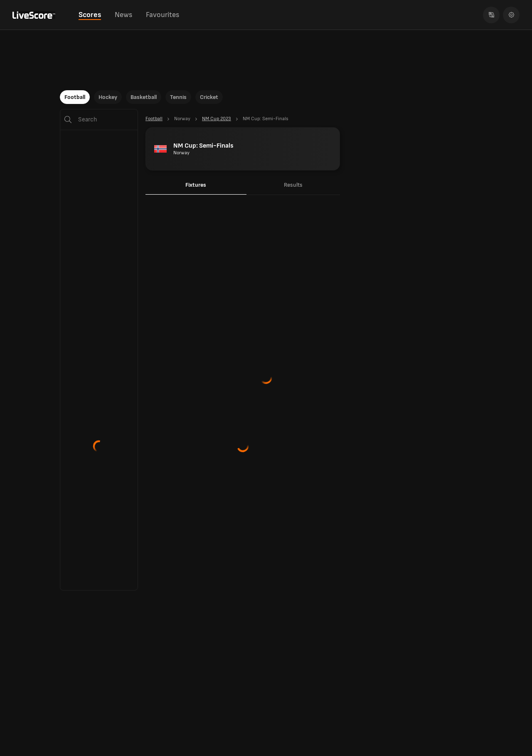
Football (75, 97)
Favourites (163, 15)
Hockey (108, 97)
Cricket (209, 97)
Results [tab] (293, 185)
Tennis (178, 97)
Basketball (144, 97)
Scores (90, 15)
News (123, 15)
